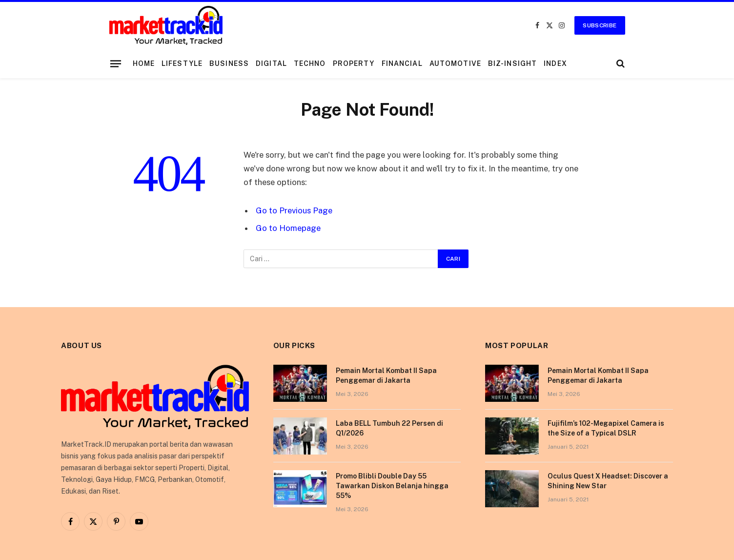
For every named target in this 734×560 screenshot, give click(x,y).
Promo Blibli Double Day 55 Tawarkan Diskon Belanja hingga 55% (392, 486)
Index (555, 63)
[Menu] (115, 63)
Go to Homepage (288, 228)
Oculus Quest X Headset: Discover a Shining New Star (608, 481)
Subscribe (600, 25)
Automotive (455, 63)
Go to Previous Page (294, 210)
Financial (402, 63)
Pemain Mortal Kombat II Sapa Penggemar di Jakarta (386, 375)
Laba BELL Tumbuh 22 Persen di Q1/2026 (389, 428)
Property (354, 63)
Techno (310, 63)
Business (229, 63)
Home (144, 63)
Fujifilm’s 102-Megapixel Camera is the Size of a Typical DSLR (606, 428)
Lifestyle (182, 63)
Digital (271, 63)
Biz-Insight (512, 63)
